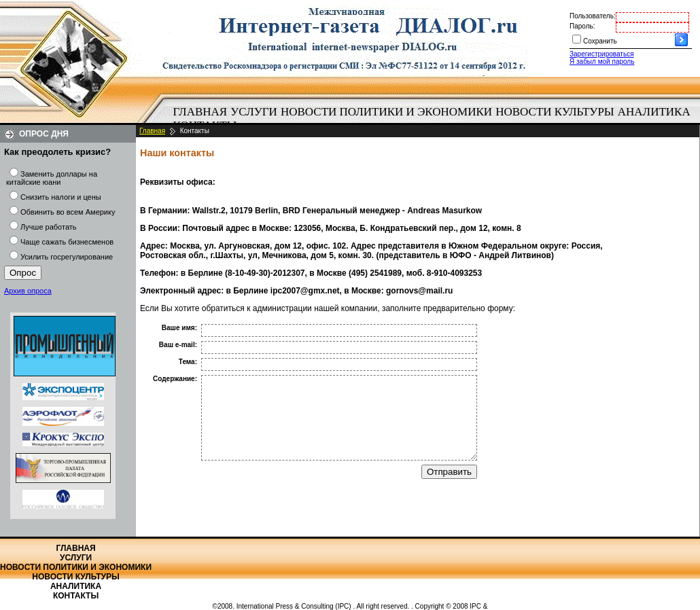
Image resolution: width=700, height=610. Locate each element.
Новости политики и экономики (386, 112)
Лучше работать (49, 227)
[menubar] (435, 119)
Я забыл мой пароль (602, 61)
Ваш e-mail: (178, 345)
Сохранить (600, 41)
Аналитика (654, 112)
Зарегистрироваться (602, 54)
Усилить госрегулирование (67, 257)
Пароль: (582, 26)
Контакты (76, 596)
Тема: (188, 362)
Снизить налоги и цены (61, 197)
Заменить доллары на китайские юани (52, 178)
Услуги (254, 112)
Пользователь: (593, 16)
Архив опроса (28, 291)
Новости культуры (555, 112)
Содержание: (175, 379)
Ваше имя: (179, 328)
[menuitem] (200, 112)
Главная (200, 112)
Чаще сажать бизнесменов (67, 242)
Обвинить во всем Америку (68, 212)
